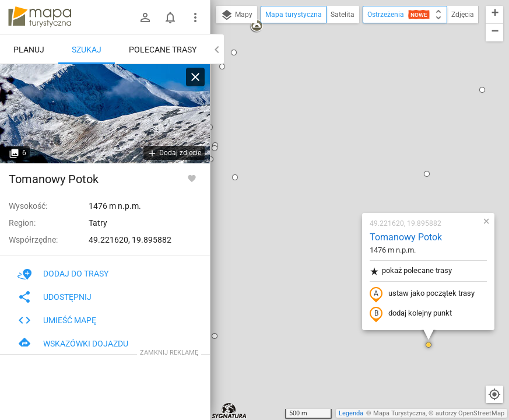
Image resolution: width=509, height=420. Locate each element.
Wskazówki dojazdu (73, 344)
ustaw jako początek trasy (353, 159)
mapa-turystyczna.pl (40, 17)
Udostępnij (55, 297)
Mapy (236, 15)
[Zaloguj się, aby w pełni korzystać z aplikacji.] (192, 178)
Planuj (29, 50)
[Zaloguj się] (145, 17)
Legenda (351, 413)
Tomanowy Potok (337, 102)
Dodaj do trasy (63, 274)
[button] (358, 39)
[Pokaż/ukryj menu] (195, 17)
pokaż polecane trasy (342, 136)
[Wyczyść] (195, 77)
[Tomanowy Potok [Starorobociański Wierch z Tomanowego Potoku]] (105, 114)
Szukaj (87, 50)
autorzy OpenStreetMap (470, 413)
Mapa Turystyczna (399, 413)
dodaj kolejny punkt (342, 179)
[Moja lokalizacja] (494, 394)
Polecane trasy (163, 50)
